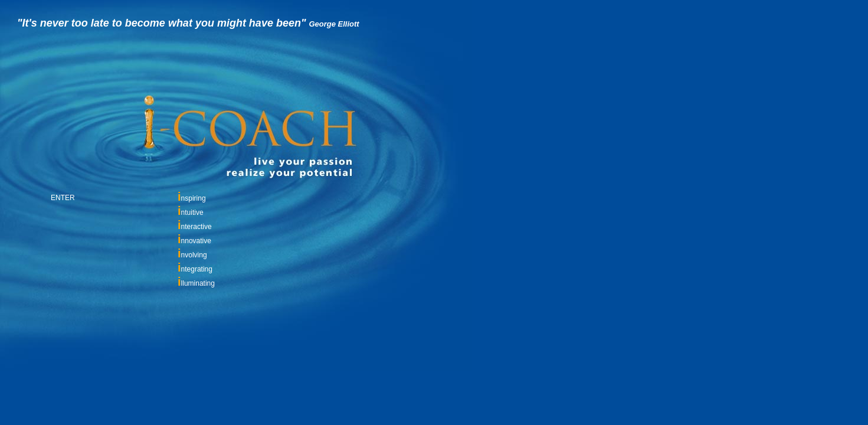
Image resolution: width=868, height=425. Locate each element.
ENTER (63, 198)
